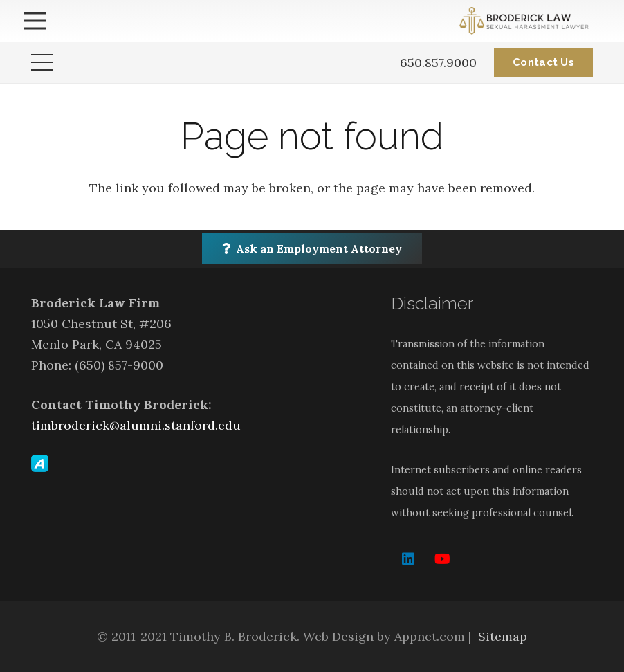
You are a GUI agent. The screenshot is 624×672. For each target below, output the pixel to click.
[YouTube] (443, 559)
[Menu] (36, 21)
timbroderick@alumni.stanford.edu (136, 425)
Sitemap (503, 636)
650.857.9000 (438, 63)
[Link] (526, 21)
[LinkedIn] (408, 559)
